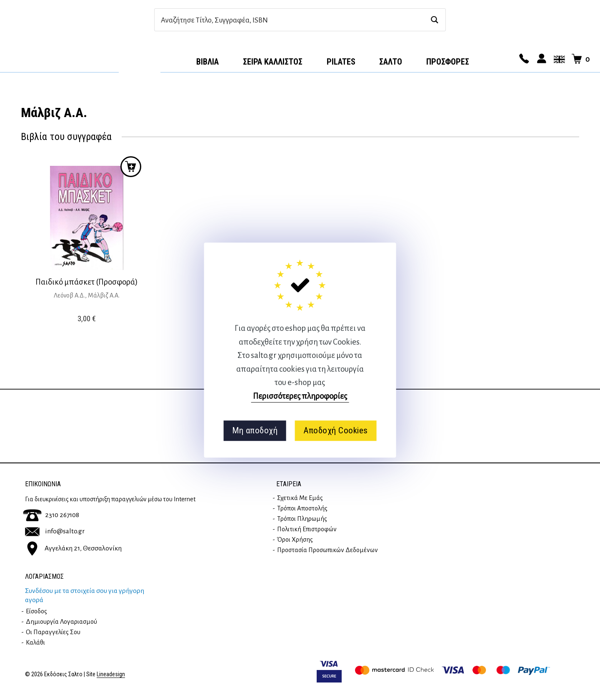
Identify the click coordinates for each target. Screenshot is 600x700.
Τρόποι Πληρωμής (302, 519)
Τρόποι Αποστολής (302, 508)
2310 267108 (51, 515)
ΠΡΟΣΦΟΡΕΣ (448, 62)
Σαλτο (391, 62)
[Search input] (291, 20)
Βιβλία (207, 62)
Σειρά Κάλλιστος (273, 62)
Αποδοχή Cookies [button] (336, 430)
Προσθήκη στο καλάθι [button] (131, 167)
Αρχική (140, 59)
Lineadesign (111, 674)
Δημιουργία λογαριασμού (61, 622)
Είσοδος (36, 611)
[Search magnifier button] (434, 20)
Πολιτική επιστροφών (307, 529)
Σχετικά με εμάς (300, 498)
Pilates (341, 62)
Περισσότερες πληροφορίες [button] (300, 396)
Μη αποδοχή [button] (255, 430)
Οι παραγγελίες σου (53, 632)
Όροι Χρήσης (295, 540)
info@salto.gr (55, 531)
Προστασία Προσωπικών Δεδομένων (327, 550)
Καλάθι (35, 642)
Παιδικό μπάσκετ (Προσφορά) (87, 282)
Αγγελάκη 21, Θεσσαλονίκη (73, 548)
